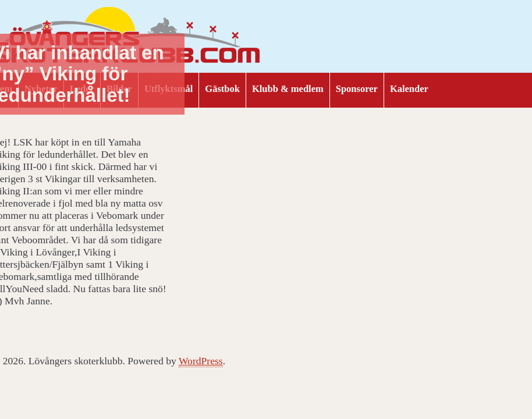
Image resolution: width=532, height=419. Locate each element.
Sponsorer (357, 89)
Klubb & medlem (288, 89)
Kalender (409, 89)
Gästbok (222, 89)
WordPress (201, 361)
